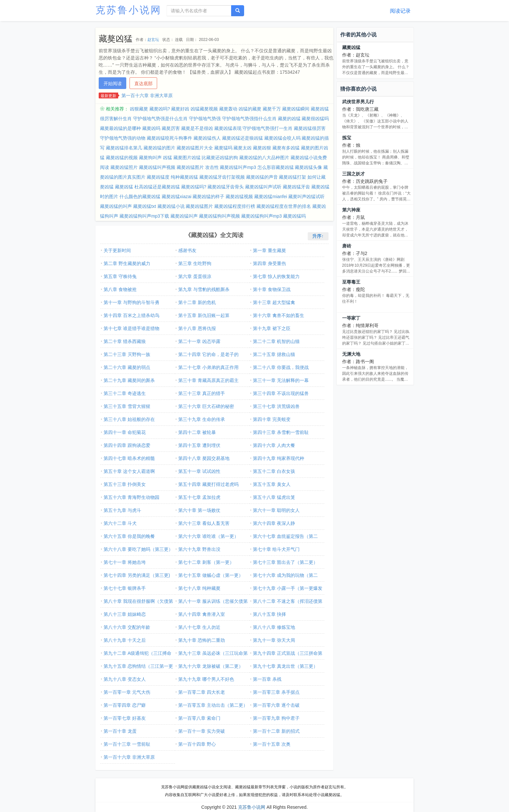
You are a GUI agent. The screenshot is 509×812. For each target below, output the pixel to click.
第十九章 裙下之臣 (272, 328)
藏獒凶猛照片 (124, 167)
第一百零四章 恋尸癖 (125, 705)
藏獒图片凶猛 (187, 158)
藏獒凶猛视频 (239, 197)
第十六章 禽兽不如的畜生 (279, 315)
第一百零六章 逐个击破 (276, 705)
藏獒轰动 (228, 109)
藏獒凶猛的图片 (159, 148)
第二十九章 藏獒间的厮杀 (129, 380)
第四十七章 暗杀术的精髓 (129, 458)
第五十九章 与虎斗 (122, 510)
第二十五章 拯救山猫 (274, 354)
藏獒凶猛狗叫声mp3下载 (144, 216)
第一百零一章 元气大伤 (127, 692)
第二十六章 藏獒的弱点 (127, 367)
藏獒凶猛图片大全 (195, 148)
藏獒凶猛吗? (194, 187)
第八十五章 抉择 (269, 614)
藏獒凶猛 (124, 187)
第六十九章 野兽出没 (199, 549)
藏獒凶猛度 (158, 177)
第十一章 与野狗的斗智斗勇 (131, 302)
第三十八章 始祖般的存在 (129, 419)
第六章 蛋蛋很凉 (195, 276)
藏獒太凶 (242, 148)
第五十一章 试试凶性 (199, 471)
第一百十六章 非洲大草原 (147, 95)
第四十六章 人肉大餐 (274, 445)
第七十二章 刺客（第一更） (206, 562)
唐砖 (347, 246)
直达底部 (143, 83)
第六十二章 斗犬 (120, 523)
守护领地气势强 (205, 119)
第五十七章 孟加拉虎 (199, 497)
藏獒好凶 (180, 109)
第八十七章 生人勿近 (199, 627)
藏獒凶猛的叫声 (116, 206)
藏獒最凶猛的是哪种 (120, 128)
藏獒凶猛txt (145, 206)
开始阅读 (113, 83)
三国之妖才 (354, 174)
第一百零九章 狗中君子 (276, 718)
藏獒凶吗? (160, 109)
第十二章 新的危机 (197, 302)
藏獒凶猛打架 (292, 177)
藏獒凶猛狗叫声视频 (219, 216)
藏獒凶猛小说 (171, 206)
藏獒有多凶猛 (286, 148)
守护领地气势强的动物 (123, 138)
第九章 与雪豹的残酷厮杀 (204, 289)
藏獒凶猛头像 (308, 167)
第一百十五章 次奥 (272, 744)
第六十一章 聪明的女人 (276, 510)
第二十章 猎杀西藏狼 (125, 341)
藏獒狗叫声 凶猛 (155, 158)
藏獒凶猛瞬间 (296, 109)
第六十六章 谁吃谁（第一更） (208, 536)
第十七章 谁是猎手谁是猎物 (131, 328)
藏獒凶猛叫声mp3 (238, 167)
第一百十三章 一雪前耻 (127, 744)
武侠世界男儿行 (358, 102)
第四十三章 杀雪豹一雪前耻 (281, 432)
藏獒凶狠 (262, 148)
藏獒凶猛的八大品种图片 (264, 158)
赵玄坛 (153, 40)
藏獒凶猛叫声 (184, 216)
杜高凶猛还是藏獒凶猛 (157, 187)
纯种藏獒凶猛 (184, 177)
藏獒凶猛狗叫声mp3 (261, 216)
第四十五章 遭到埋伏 (199, 445)
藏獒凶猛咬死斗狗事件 (169, 138)
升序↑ (318, 236)
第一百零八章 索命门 (199, 718)
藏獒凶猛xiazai (177, 197)
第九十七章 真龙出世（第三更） (285, 666)
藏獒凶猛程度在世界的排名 (284, 206)
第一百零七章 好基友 (125, 718)
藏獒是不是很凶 (197, 128)
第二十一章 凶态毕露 (199, 341)
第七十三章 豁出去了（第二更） (285, 562)
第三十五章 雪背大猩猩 (127, 406)
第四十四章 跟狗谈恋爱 (127, 445)
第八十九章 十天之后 (125, 640)
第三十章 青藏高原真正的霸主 (208, 380)
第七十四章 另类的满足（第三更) (137, 575)
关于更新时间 (117, 250)
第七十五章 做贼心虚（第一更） (211, 575)
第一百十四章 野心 (197, 744)
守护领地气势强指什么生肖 (249, 119)
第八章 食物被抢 (120, 289)
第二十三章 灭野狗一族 (127, 354)
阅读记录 (400, 11)
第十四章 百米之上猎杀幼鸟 (131, 315)
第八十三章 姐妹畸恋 (125, 614)
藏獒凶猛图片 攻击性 (198, 167)
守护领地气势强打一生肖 (267, 128)
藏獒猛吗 (223, 148)
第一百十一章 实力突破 (202, 731)
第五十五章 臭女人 (272, 484)
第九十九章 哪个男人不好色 (206, 679)
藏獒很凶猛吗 (315, 119)
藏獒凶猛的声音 (262, 177)
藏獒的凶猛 (289, 119)
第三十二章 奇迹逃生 (125, 393)
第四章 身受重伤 (269, 263)
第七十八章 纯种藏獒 (199, 588)
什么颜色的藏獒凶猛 (140, 197)
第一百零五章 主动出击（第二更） (213, 705)
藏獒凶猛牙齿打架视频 (222, 177)
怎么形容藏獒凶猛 (276, 167)
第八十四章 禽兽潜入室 (202, 614)
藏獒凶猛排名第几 (124, 148)
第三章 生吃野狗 (195, 263)
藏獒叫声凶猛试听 (306, 197)
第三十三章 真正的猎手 (202, 393)
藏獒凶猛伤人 (207, 138)
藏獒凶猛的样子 (208, 197)
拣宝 (347, 138)
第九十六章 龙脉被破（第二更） (211, 666)
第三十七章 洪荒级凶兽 (276, 406)
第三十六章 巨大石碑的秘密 (206, 406)
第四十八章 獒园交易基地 (204, 458)
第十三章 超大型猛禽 (274, 302)
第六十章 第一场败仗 (199, 510)
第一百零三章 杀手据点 (276, 692)
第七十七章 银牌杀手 (125, 588)
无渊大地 (351, 354)
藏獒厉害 (171, 128)
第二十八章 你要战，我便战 (281, 367)
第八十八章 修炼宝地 (274, 627)
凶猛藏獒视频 (204, 109)
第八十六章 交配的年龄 (127, 627)
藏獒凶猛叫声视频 (157, 167)
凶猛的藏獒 (250, 109)
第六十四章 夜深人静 (274, 523)
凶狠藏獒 (139, 109)
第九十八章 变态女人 (125, 679)
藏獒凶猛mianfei (271, 197)
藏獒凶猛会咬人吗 (282, 138)
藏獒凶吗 (151, 128)
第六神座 (351, 210)
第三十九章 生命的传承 (202, 419)
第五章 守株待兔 (120, 276)
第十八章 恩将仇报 (197, 328)
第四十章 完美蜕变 (272, 419)
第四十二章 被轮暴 (197, 432)
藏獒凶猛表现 (228, 128)
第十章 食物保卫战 (272, 289)
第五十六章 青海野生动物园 (131, 497)
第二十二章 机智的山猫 (276, 341)
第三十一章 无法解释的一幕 (281, 380)
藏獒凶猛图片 (199, 206)
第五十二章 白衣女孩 (274, 471)
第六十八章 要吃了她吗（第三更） (138, 549)
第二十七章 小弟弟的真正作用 (208, 367)
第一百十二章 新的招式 (276, 731)
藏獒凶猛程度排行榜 (235, 206)
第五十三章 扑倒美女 (125, 484)
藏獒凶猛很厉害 (310, 128)
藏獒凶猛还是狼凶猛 (242, 138)
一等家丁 (351, 318)
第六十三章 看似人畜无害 (204, 523)
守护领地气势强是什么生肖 (160, 119)
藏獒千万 (272, 109)
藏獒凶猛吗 (294, 216)
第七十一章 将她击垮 (125, 562)
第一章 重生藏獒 (269, 250)
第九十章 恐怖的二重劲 (202, 640)
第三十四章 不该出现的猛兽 (281, 393)
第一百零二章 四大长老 (202, 692)
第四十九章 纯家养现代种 (279, 458)
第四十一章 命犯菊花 (125, 432)
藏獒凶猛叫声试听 (263, 187)
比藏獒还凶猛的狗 (220, 158)
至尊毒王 (351, 282)
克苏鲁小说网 (129, 10)
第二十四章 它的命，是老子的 (208, 354)
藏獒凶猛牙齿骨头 (226, 187)
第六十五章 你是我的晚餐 (129, 536)
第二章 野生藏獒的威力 (127, 263)
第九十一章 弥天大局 (274, 640)
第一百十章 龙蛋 (120, 731)
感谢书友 (187, 250)
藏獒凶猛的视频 (122, 158)
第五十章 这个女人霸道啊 (129, 471)
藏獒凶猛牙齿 (296, 187)
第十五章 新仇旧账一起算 (204, 315)
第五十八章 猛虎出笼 (274, 497)
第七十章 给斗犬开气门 (276, 549)
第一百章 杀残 (267, 679)
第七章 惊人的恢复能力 (276, 276)
